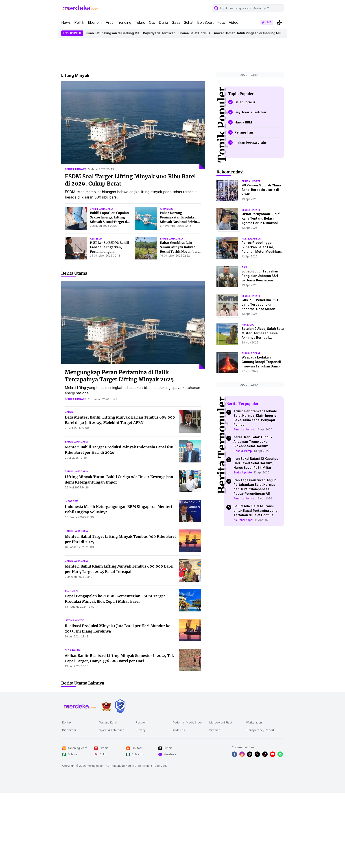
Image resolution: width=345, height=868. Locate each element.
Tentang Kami (108, 722)
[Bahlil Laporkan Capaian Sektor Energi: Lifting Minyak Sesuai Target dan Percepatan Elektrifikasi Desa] (76, 218)
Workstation (254, 722)
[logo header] (81, 8)
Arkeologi (248, 325)
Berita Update (243, 472)
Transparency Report (260, 730)
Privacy (141, 730)
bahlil (69, 412)
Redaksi (141, 722)
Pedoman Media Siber (187, 722)
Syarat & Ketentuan (111, 730)
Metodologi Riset (221, 722)
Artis (110, 22)
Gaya (176, 22)
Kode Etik (179, 730)
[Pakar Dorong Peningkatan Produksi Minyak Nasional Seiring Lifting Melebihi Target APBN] (146, 218)
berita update (76, 169)
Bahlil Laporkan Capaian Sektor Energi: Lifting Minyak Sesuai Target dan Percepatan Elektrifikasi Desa (110, 222)
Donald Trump (243, 451)
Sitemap (215, 730)
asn (244, 267)
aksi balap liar (252, 239)
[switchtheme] (279, 22)
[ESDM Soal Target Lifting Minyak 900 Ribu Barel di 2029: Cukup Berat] (133, 125)
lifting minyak (74, 620)
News (66, 22)
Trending (124, 22)
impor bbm (71, 501)
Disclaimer (69, 730)
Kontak (67, 722)
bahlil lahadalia (102, 209)
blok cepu (71, 591)
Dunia (163, 22)
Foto (221, 22)
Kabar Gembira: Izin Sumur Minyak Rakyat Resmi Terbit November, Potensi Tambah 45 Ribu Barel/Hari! (179, 252)
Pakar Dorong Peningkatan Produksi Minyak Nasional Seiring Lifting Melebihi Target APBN (180, 222)
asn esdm (96, 239)
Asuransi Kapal (243, 520)
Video (234, 22)
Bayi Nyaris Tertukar (162, 33)
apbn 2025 (167, 209)
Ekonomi (95, 22)
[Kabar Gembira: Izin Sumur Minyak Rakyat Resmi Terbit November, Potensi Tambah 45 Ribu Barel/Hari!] (146, 248)
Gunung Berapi (251, 353)
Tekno (140, 22)
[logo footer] (80, 706)
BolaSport (205, 22)
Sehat (189, 22)
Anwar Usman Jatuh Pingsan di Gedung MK (109, 33)
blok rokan (72, 650)
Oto (152, 22)
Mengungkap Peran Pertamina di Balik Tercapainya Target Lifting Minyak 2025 (119, 376)
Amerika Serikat (244, 429)
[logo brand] (106, 706)
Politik (79, 22)
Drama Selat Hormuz (197, 33)
